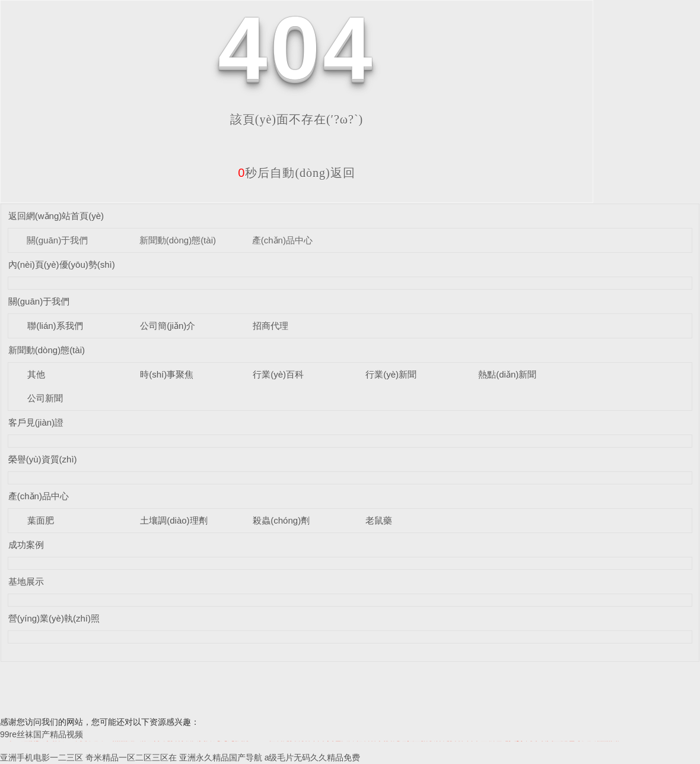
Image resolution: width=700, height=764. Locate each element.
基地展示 (26, 581)
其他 (36, 374)
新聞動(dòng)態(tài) (178, 240)
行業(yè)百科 (278, 374)
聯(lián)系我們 (55, 326)
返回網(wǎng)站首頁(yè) (56, 216)
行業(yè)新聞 (391, 374)
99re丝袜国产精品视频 (42, 734)
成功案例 (26, 545)
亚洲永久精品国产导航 (221, 757)
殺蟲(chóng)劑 (281, 520)
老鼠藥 (379, 520)
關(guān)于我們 (57, 240)
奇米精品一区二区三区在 (131, 757)
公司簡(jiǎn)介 (168, 326)
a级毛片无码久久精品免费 (313, 757)
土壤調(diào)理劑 (174, 520)
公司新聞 (45, 398)
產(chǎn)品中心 (282, 240)
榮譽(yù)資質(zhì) (43, 459)
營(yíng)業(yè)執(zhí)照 (54, 618)
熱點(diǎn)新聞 (507, 374)
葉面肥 (41, 520)
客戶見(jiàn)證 (36, 422)
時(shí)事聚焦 (167, 374)
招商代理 (271, 326)
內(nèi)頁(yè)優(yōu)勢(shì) (62, 264)
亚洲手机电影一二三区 (42, 757)
